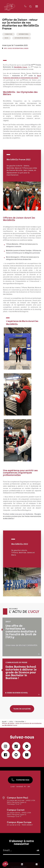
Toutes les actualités (22, 714)
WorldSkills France (21, 67)
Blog (7, 38)
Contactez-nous (20, 785)
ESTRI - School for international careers (18, 49)
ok (38, 856)
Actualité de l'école (23, 38)
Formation (9, 34)
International (25, 34)
